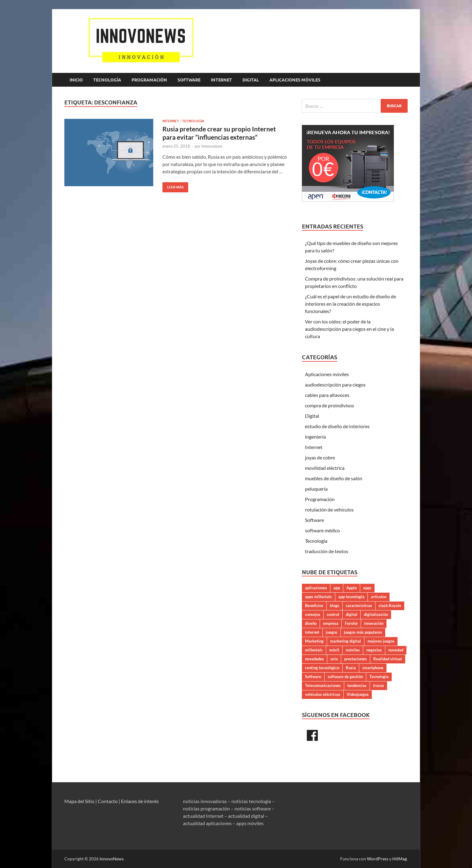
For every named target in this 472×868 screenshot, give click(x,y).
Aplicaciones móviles (295, 80)
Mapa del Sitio (79, 801)
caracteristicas (359, 606)
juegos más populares (363, 632)
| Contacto (107, 801)
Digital (251, 80)
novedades (314, 659)
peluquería (316, 489)
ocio (334, 659)
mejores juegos (381, 641)
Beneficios (314, 606)
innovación (374, 623)
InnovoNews (112, 859)
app (337, 588)
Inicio (76, 80)
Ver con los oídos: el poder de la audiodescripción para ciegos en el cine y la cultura (349, 329)
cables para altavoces (327, 395)
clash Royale (390, 606)
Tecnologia (379, 677)
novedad (396, 650)
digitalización (376, 614)
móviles (353, 650)
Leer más (173, 186)
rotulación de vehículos (329, 509)
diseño (311, 623)
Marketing (314, 641)
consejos (313, 614)
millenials (314, 650)
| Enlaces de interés (139, 801)
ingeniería (315, 437)
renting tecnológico (322, 668)
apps (367, 588)
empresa (331, 623)
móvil (334, 650)
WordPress (378, 859)
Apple (352, 588)
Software (189, 80)
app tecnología (351, 597)
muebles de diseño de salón (334, 478)
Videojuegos (358, 694)
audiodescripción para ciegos (335, 385)
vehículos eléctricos (323, 694)
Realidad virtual (388, 659)
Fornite (351, 623)
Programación (149, 80)
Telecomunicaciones (323, 685)
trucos (379, 685)
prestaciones (356, 659)
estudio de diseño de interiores (337, 426)
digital (352, 614)
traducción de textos (327, 551)
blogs (335, 606)
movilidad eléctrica (325, 468)
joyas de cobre (320, 457)
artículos (379, 597)
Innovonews (212, 146)
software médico (322, 530)
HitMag (400, 859)
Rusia (351, 668)
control (333, 614)
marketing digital (346, 641)
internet (312, 632)
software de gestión (345, 677)
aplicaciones (316, 588)
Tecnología (107, 80)
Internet (221, 80)
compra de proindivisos (329, 405)
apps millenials (318, 597)
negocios (374, 650)
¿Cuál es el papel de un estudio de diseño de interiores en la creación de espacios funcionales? (350, 304)
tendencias (357, 685)
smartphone (373, 668)
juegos (332, 632)
